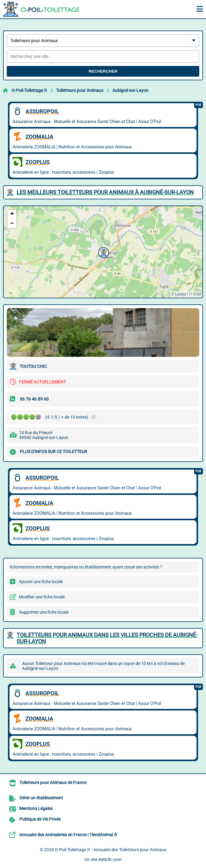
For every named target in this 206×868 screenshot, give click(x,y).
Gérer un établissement (41, 798)
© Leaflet (178, 294)
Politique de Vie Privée (40, 819)
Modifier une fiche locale (42, 597)
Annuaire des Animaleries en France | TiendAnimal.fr (68, 835)
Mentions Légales (36, 808)
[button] (103, 252)
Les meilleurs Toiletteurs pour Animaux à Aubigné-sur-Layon (105, 192)
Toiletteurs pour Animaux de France (53, 783)
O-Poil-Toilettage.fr (29, 90)
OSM (197, 294)
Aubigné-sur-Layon (130, 90)
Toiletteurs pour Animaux (80, 90)
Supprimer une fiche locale (44, 612)
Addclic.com (110, 859)
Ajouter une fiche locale (41, 582)
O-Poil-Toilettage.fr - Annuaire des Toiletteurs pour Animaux (111, 850)
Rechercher (103, 71)
